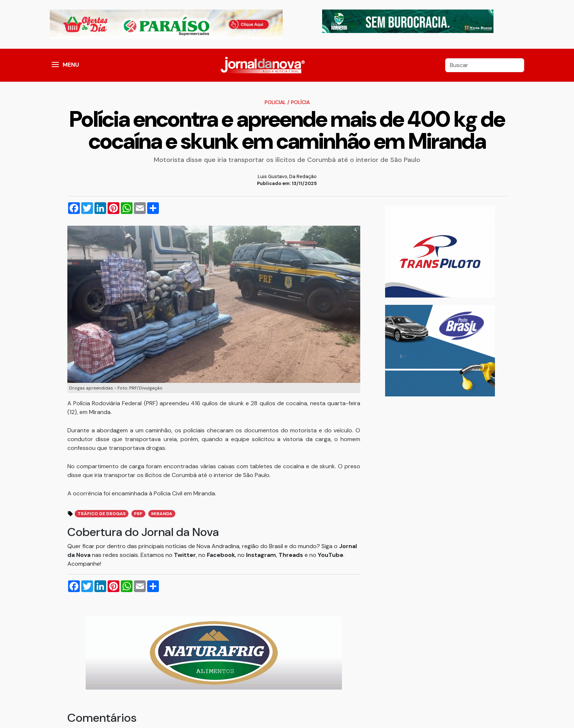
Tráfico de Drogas (102, 514)
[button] (55, 65)
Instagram (261, 555)
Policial (275, 102)
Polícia (300, 102)
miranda (162, 514)
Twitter (185, 555)
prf (138, 514)
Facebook (221, 555)
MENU (71, 65)
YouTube (331, 555)
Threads (292, 555)
